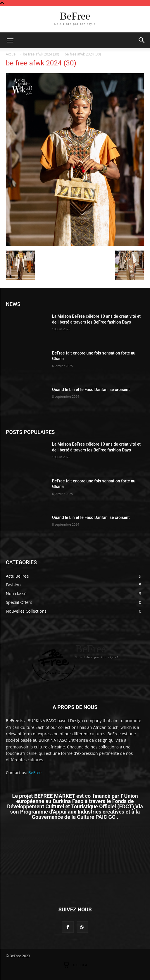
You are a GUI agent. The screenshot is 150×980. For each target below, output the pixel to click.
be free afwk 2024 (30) (41, 54)
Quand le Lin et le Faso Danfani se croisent (91, 390)
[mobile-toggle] (10, 40)
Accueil (12, 54)
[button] (142, 40)
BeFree (35, 773)
